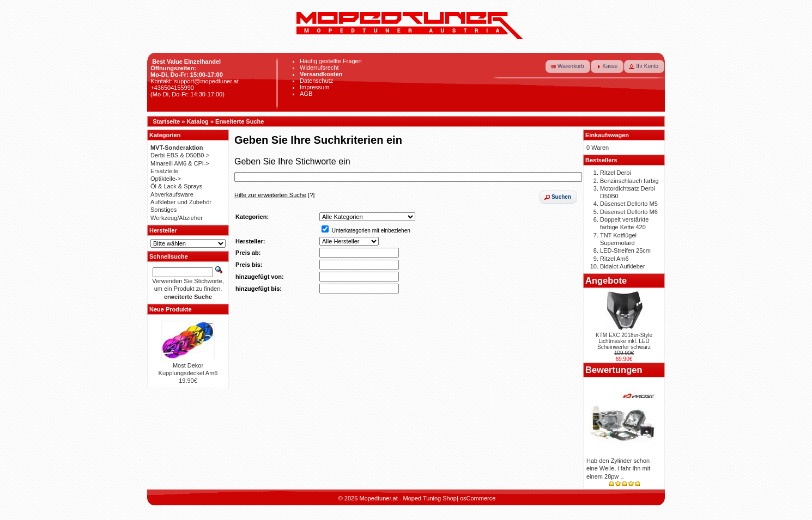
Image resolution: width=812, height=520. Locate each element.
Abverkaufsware (172, 194)
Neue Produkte (171, 309)
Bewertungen (614, 370)
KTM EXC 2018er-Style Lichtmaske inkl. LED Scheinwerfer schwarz (624, 341)
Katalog (198, 121)
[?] (274, 195)
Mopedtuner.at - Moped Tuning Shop (408, 498)
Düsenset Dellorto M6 (629, 212)
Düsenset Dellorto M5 (629, 204)
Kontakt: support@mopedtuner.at (195, 81)
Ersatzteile (164, 171)
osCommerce (478, 498)
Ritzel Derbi (616, 173)
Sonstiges (163, 210)
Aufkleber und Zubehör (181, 202)
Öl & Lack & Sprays (176, 186)
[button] (568, 66)
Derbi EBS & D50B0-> (180, 155)
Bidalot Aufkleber (623, 266)
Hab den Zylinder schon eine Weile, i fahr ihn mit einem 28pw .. (618, 469)
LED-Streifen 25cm (625, 250)
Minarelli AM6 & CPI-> (180, 163)
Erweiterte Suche (240, 121)
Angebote (606, 280)
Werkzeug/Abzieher (177, 218)
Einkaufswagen (607, 135)
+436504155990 (172, 88)
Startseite (166, 121)
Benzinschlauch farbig (629, 181)
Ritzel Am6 (614, 259)
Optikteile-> (166, 179)
